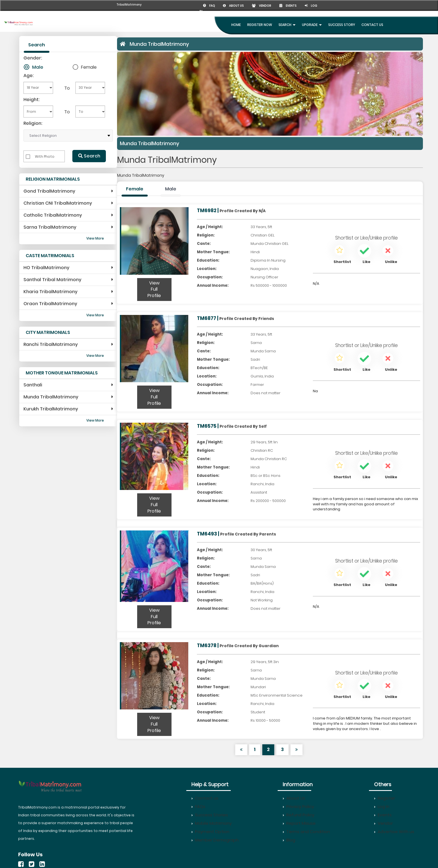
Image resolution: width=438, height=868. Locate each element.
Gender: (33, 58)
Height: (32, 100)
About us (233, 6)
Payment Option (210, 832)
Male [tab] (171, 189)
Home (236, 25)
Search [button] (287, 25)
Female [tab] (135, 189)
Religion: (33, 123)
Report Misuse (299, 823)
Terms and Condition (306, 832)
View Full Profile (154, 289)
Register (385, 798)
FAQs (198, 806)
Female (89, 67)
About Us (294, 798)
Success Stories (210, 815)
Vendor (262, 6)
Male (38, 67)
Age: (29, 76)
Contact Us (372, 25)
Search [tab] (37, 45)
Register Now (260, 25)
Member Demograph (215, 840)
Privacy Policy (298, 806)
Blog (289, 840)
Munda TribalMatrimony (159, 44)
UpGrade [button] (312, 25)
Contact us (205, 798)
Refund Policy (298, 815)
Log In (382, 806)
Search (89, 156)
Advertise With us (394, 832)
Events (288, 6)
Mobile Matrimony (211, 823)
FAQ (209, 6)
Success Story (342, 25)
